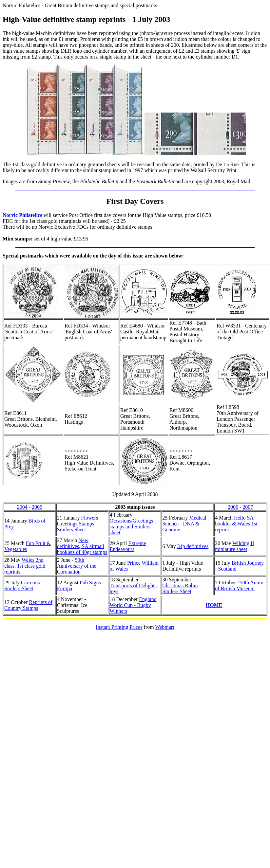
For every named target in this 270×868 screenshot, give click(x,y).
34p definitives (193, 546)
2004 (22, 507)
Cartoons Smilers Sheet (22, 585)
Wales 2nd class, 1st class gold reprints (25, 566)
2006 (233, 507)
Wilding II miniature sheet (235, 546)
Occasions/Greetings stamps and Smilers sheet (131, 527)
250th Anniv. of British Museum (240, 585)
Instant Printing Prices (119, 627)
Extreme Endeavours (128, 546)
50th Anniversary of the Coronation (77, 566)
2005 (37, 507)
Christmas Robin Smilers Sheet (180, 588)
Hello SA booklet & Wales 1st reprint (236, 524)
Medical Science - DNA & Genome (184, 524)
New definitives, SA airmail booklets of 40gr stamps (82, 546)
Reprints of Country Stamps (28, 605)
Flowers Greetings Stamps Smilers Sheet (77, 524)
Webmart (164, 627)
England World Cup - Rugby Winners (133, 605)
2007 (248, 507)
